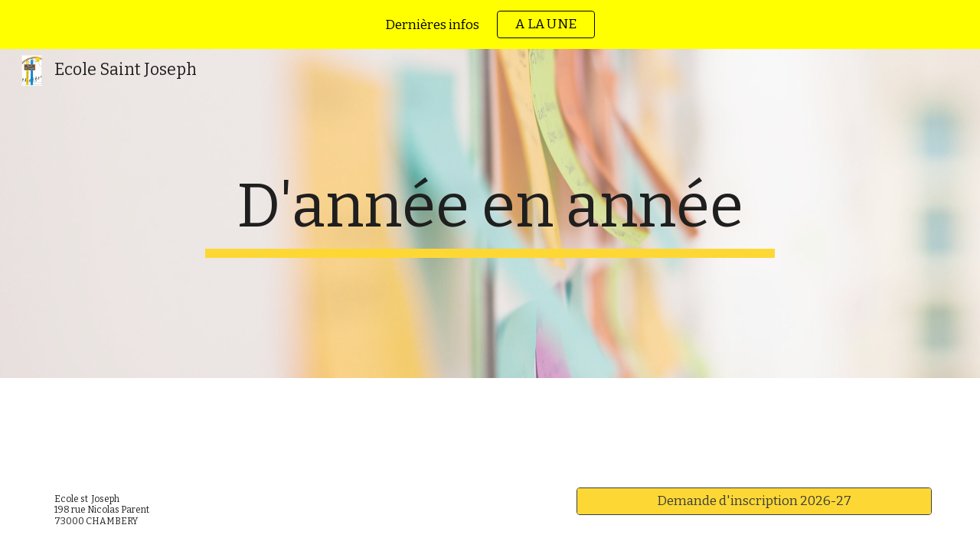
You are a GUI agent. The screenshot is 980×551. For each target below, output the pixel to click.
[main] (490, 214)
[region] (490, 24)
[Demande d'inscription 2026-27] (754, 502)
